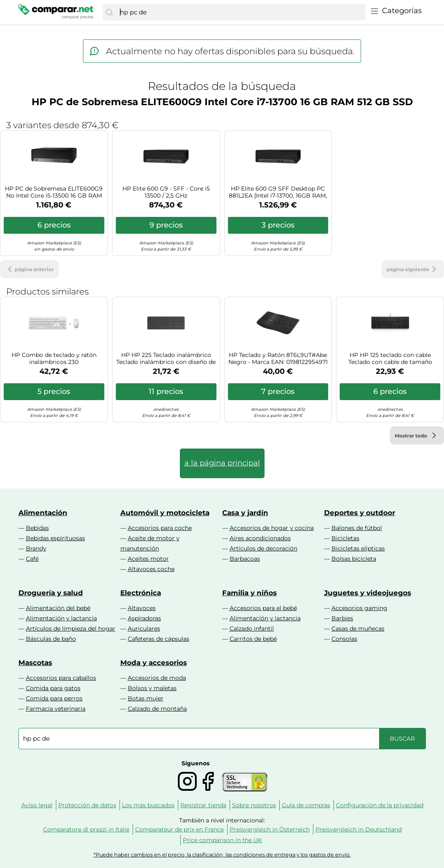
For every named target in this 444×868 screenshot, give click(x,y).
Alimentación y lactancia (61, 618)
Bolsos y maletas (152, 688)
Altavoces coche (151, 569)
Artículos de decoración (263, 548)
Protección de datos (87, 805)
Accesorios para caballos (61, 678)
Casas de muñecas (358, 629)
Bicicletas (345, 538)
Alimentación (43, 513)
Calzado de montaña (157, 709)
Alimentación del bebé (58, 608)
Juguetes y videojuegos (368, 593)
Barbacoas (245, 559)
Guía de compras (306, 805)
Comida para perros (54, 698)
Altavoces (142, 608)
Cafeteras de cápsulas (159, 639)
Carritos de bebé (253, 639)
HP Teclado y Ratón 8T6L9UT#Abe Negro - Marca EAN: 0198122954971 (278, 359)
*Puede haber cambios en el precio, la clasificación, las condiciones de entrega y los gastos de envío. (222, 855)
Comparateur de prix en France (179, 829)
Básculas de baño (51, 639)
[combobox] (240, 12)
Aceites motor (148, 559)
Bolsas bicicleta (354, 559)
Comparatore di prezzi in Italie (86, 829)
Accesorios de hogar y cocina (272, 528)
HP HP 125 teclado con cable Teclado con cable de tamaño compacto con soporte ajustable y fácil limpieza (390, 359)
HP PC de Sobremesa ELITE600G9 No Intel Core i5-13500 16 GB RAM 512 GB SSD (54, 192)
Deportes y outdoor (360, 513)
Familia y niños (250, 593)
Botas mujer (146, 698)
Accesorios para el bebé (263, 608)
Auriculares (144, 629)
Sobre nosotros (254, 805)
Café (32, 559)
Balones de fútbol (357, 528)
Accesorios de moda (157, 678)
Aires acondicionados (260, 538)
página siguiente (413, 269)
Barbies (342, 618)
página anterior (29, 269)
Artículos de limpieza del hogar (71, 629)
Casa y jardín (245, 513)
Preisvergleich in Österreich (270, 829)
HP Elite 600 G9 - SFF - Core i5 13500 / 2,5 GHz (166, 192)
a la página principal (222, 463)
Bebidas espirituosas (55, 538)
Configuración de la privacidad (380, 805)
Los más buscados (148, 805)
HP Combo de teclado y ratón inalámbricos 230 (54, 359)
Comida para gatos (53, 688)
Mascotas (35, 663)
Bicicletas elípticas (358, 548)
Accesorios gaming (359, 608)
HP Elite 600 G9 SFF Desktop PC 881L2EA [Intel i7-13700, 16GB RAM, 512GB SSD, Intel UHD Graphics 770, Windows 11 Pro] (278, 192)
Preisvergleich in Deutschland (359, 829)
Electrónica (141, 593)
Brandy (36, 548)
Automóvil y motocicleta (165, 513)
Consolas (344, 639)
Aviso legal (37, 805)
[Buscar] (109, 12)
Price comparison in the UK (222, 840)
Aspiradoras (144, 618)
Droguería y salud (51, 593)
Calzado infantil (252, 629)
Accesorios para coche (160, 528)
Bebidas (37, 528)
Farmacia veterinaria (56, 709)
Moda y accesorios (154, 663)
